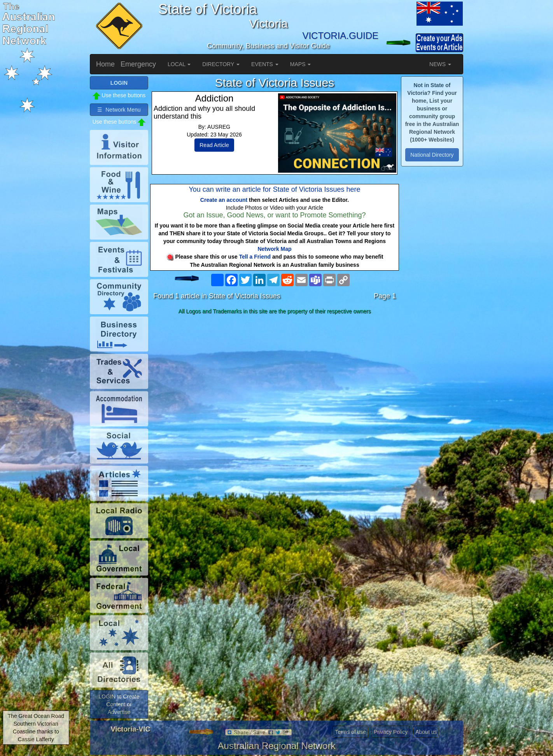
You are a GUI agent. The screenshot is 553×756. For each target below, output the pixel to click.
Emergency (138, 64)
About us (426, 732)
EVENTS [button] (265, 64)
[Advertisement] (275, 379)
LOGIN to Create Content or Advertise (119, 704)
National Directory (432, 155)
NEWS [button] (440, 64)
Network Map (274, 249)
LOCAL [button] (179, 64)
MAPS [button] (301, 64)
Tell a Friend (255, 257)
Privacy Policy (391, 732)
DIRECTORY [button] (221, 64)
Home (105, 64)
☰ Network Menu (119, 110)
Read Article (214, 145)
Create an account (224, 200)
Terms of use (350, 732)
